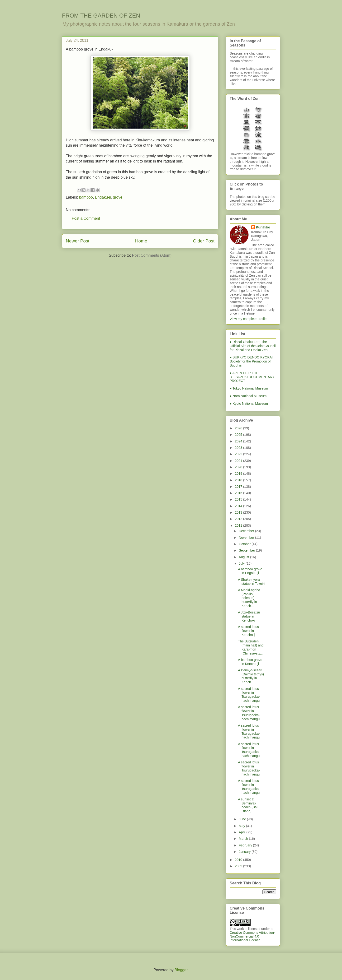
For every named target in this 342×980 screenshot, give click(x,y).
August (244, 557)
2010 (239, 860)
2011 (239, 525)
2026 (239, 428)
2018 (239, 480)
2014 (239, 506)
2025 (239, 435)
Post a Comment (86, 218)
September (247, 550)
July (242, 563)
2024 (239, 441)
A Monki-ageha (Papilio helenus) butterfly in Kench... (249, 598)
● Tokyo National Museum (249, 388)
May (242, 826)
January (245, 852)
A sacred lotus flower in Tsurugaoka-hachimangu (249, 695)
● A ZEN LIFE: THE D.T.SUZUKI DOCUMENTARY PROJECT (252, 377)
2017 (239, 487)
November (247, 538)
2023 (239, 448)
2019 (239, 474)
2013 (239, 512)
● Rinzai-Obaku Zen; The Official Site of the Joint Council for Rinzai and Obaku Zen (253, 346)
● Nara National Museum (248, 396)
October (245, 544)
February (246, 845)
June (243, 819)
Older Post (204, 241)
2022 (239, 454)
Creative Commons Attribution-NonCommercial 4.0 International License (252, 936)
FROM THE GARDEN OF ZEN (101, 16)
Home (141, 241)
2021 (239, 461)
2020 (239, 467)
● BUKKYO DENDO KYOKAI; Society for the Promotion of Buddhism (252, 361)
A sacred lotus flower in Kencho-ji (248, 631)
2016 (239, 493)
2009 (239, 866)
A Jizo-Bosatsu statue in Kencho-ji (249, 616)
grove (118, 197)
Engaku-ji (103, 197)
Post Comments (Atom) (152, 255)
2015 (239, 499)
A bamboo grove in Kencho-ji (250, 662)
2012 (239, 519)
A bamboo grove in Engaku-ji (250, 571)
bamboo (86, 197)
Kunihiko (263, 227)
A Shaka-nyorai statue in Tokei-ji (252, 582)
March (244, 839)
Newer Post (78, 241)
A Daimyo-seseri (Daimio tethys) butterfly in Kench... (251, 676)
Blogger (181, 970)
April (242, 832)
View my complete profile (248, 319)
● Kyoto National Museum (249, 404)
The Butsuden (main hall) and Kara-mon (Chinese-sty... (251, 647)
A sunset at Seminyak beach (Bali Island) (248, 805)
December (247, 531)
